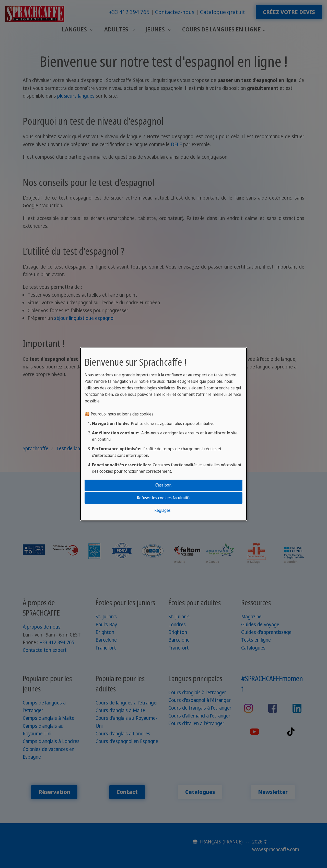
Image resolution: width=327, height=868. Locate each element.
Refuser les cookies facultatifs (164, 498)
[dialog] (163, 434)
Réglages (162, 510)
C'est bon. (163, 485)
